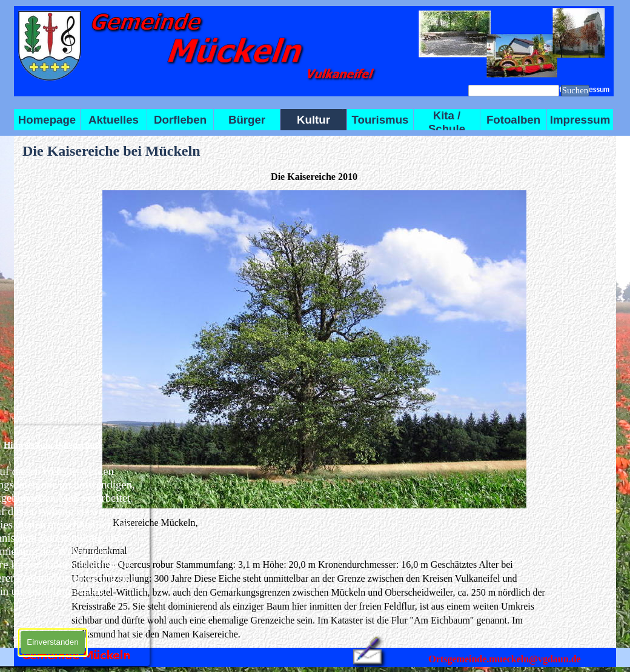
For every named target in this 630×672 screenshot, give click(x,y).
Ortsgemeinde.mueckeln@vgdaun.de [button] (504, 659)
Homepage (47, 120)
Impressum (580, 120)
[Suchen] (514, 91)
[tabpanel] (314, 578)
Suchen (575, 90)
